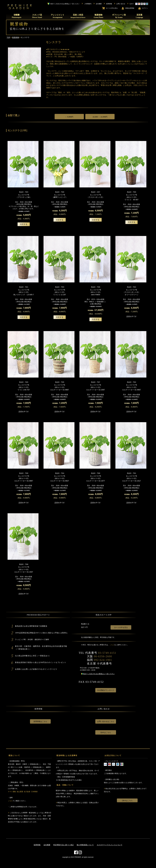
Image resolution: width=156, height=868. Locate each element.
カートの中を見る (121, 627)
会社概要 (47, 845)
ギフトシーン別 (119, 16)
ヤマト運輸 (12, 792)
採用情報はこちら (40, 721)
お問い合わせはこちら (106, 721)
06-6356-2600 (103, 656)
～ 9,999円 (69, 117)
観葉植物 (98, 16)
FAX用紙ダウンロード (106, 690)
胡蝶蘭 (17, 16)
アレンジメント (58, 16)
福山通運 (20, 792)
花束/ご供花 (78, 16)
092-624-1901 (103, 660)
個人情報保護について (85, 845)
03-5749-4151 (107, 653)
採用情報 (37, 845)
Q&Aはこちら (106, 732)
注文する (24, 224)
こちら (112, 645)
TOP (8, 37)
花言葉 (139, 16)
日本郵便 (34, 792)
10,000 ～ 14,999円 (100, 117)
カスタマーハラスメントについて (110, 845)
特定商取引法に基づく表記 (63, 845)
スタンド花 (37, 16)
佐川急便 (27, 792)
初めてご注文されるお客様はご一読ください (99, 674)
